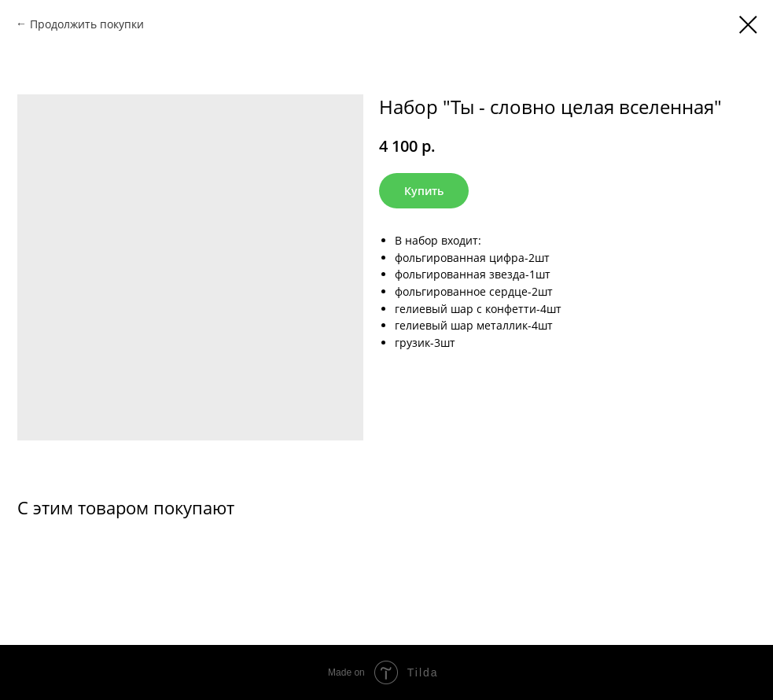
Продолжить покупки (87, 24)
